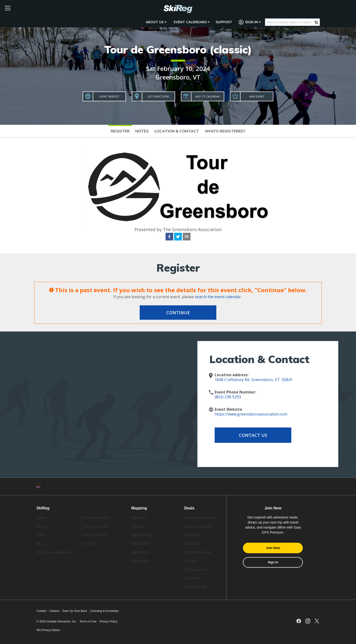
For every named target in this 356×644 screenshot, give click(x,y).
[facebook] (169, 237)
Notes (142, 131)
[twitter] (178, 237)
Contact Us (253, 435)
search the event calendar (218, 297)
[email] (187, 237)
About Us (156, 22)
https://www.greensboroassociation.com (251, 414)
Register (120, 131)
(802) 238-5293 (228, 397)
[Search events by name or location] (290, 22)
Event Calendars (192, 22)
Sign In (250, 22)
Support (224, 22)
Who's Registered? (225, 131)
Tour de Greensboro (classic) (178, 49)
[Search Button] (316, 22)
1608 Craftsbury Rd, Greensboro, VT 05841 (254, 380)
